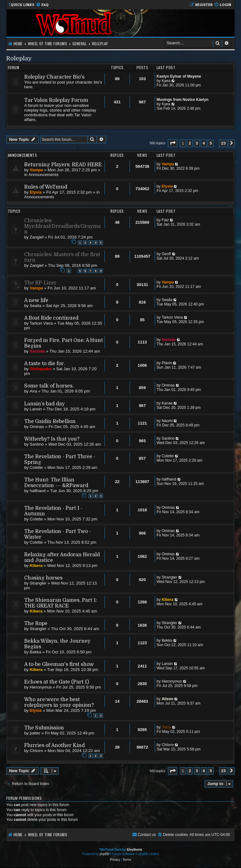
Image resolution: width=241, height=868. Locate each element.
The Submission (44, 728)
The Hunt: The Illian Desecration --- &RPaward (56, 483)
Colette (36, 467)
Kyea (166, 81)
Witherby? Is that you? (52, 439)
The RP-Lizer (40, 283)
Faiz (165, 220)
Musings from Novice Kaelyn (182, 100)
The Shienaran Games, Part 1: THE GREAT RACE (61, 603)
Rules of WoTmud (46, 187)
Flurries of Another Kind (54, 745)
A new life (36, 300)
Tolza (166, 727)
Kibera (36, 566)
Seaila (36, 306)
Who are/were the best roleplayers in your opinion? (59, 702)
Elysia (36, 192)
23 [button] (223, 143)
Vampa (37, 170)
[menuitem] (42, 5)
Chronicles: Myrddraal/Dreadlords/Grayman (62, 226)
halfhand (38, 491)
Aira (33, 391)
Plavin (167, 363)
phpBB (104, 854)
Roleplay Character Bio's (54, 77)
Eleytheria (134, 850)
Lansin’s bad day (44, 404)
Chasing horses (43, 578)
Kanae (167, 403)
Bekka (36, 652)
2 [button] (190, 143)
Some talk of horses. (49, 386)
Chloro (37, 751)
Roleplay (19, 58)
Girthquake (41, 369)
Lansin (36, 409)
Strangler (38, 583)
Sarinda (37, 351)
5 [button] (211, 143)
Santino (37, 444)
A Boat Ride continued (51, 318)
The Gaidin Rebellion (50, 421)
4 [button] (204, 143)
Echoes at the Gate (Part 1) (56, 682)
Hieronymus (41, 687)
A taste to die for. (45, 364)
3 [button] (197, 143)
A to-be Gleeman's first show (59, 664)
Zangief (37, 237)
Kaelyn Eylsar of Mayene (179, 76)
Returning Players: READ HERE (63, 165)
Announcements (43, 175)
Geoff (166, 254)
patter (35, 733)
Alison (167, 699)
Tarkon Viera (41, 323)
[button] (173, 143)
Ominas (168, 385)
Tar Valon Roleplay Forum (56, 100)
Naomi (167, 421)
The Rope (36, 624)
